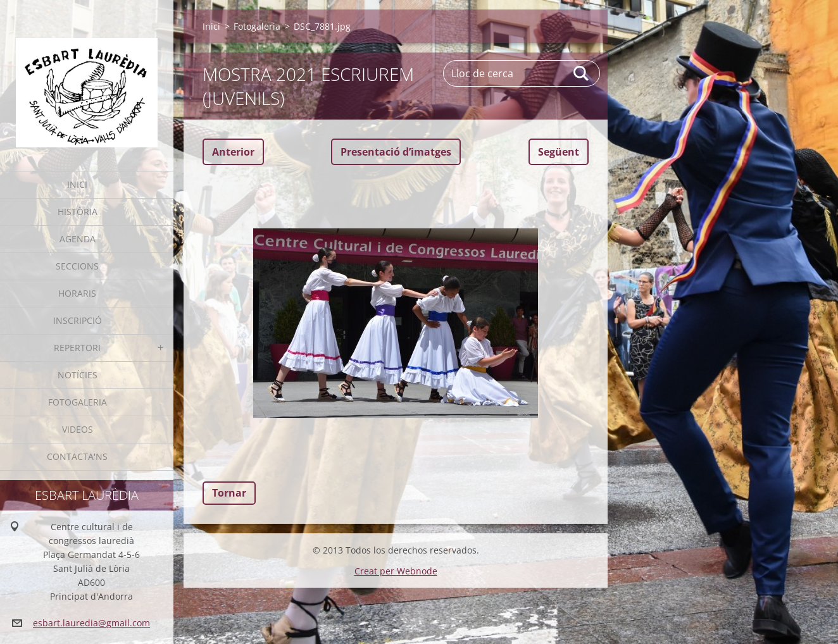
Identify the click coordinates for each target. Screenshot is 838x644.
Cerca (582, 73)
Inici (77, 184)
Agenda (78, 239)
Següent (559, 152)
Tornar (229, 493)
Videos (78, 429)
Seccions (77, 266)
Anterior (233, 152)
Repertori (77, 348)
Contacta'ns (77, 456)
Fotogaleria (78, 402)
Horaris (77, 293)
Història (78, 212)
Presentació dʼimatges (396, 152)
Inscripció (78, 320)
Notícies (78, 375)
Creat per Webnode (396, 571)
